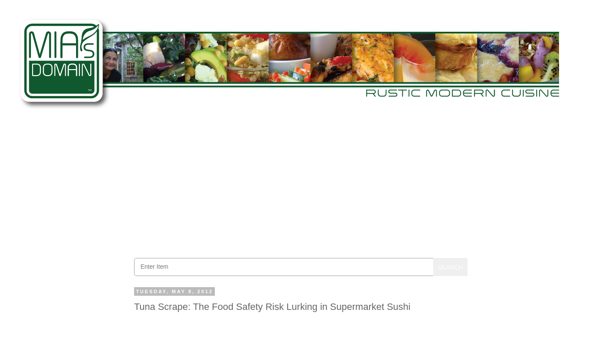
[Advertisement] (301, 185)
